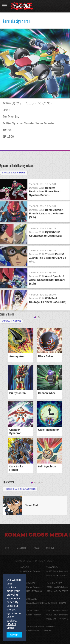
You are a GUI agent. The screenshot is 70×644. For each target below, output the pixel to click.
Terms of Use (23, 561)
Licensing (22, 548)
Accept (14, 635)
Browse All (14, 173)
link (4, 6)
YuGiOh (22, 6)
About (7, 548)
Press (36, 548)
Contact (50, 548)
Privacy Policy (45, 561)
